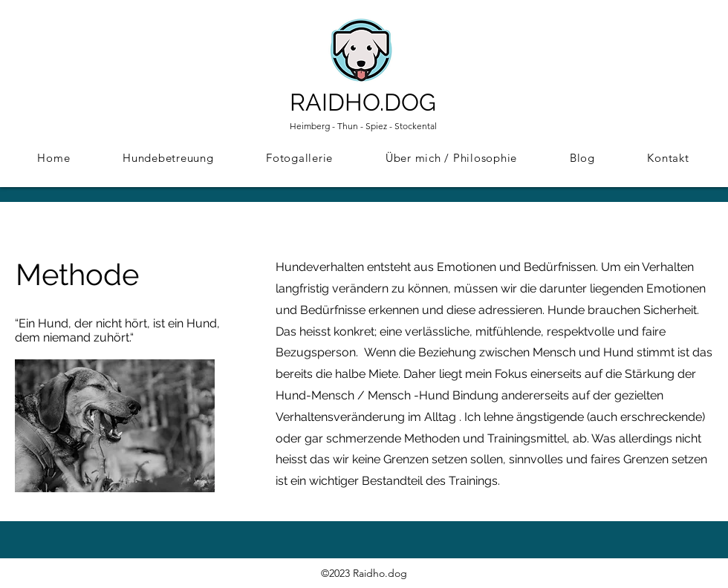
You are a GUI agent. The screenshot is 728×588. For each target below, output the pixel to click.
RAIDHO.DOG (363, 102)
